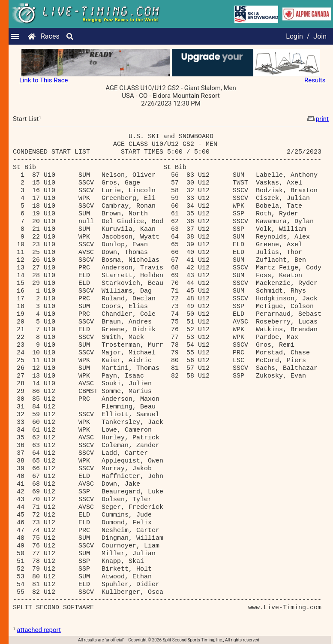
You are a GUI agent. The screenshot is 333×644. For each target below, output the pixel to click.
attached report (39, 630)
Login (294, 36)
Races (50, 36)
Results (315, 80)
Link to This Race (44, 80)
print (317, 119)
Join (320, 36)
